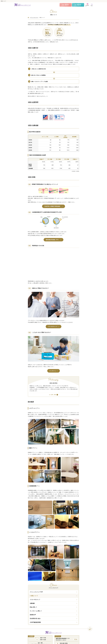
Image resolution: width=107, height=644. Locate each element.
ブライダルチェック (54, 327)
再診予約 (78, 5)
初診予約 (66, 5)
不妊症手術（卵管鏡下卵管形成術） (54, 206)
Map (76, 639)
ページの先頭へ (90, 629)
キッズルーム (54, 371)
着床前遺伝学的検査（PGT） (53, 240)
